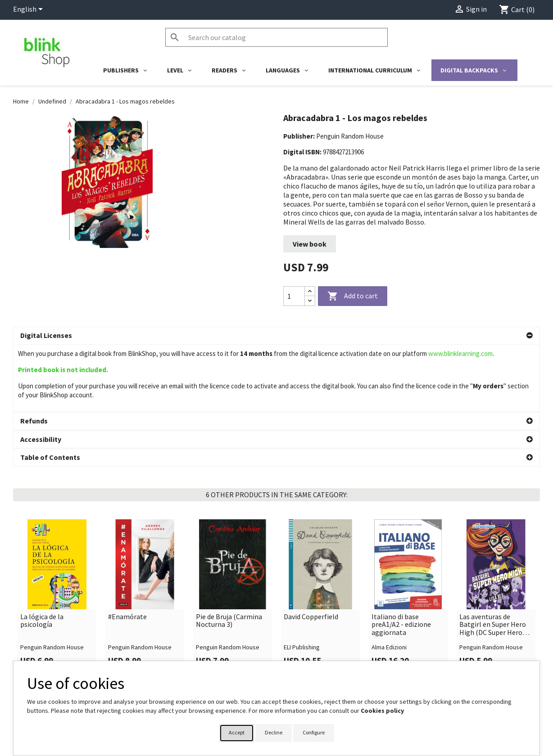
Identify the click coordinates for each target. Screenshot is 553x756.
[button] (276, 336)
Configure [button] (314, 732)
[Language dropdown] (29, 10)
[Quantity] (294, 296)
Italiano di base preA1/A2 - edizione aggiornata (401, 558)
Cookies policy (382, 711)
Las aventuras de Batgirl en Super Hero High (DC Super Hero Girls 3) (493, 558)
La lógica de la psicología (42, 554)
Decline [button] (274, 732)
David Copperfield (311, 550)
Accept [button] (237, 732)
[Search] (276, 37)
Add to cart (353, 297)
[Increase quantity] (310, 291)
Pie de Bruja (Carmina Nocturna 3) (229, 554)
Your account (305, 658)
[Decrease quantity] (310, 301)
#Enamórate (127, 550)
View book (310, 244)
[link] (57, 530)
